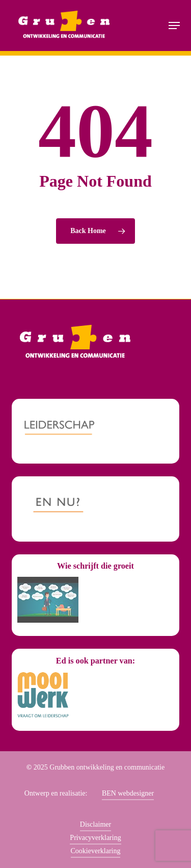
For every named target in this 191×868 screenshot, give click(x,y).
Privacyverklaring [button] (95, 838)
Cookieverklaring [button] (96, 851)
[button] (174, 25)
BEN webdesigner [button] (128, 793)
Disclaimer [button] (95, 824)
